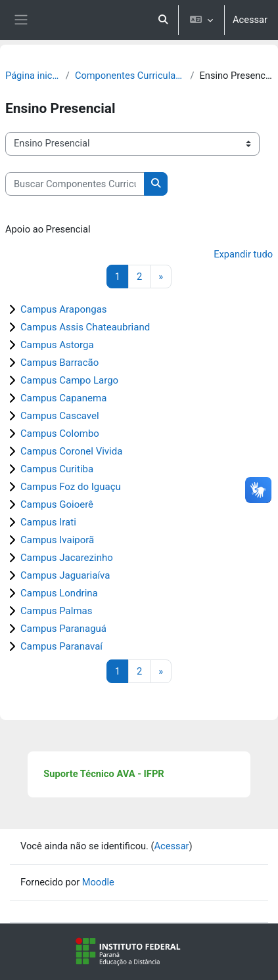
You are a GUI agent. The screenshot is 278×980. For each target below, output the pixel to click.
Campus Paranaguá (63, 629)
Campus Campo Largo (69, 380)
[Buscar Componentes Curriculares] (75, 184)
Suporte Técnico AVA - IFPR (104, 774)
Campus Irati (48, 522)
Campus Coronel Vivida (71, 451)
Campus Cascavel (60, 416)
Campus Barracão (59, 363)
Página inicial (33, 76)
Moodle (98, 882)
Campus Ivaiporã (57, 540)
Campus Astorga (57, 345)
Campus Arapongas (64, 309)
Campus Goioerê (57, 504)
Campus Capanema (63, 398)
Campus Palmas (56, 611)
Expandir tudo (243, 254)
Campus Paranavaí (61, 646)
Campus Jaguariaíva (65, 575)
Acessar (250, 20)
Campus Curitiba (57, 469)
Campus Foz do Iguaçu (71, 487)
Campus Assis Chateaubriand (85, 327)
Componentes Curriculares (130, 76)
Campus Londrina (59, 593)
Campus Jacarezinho (67, 558)
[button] (163, 20)
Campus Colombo (60, 434)
